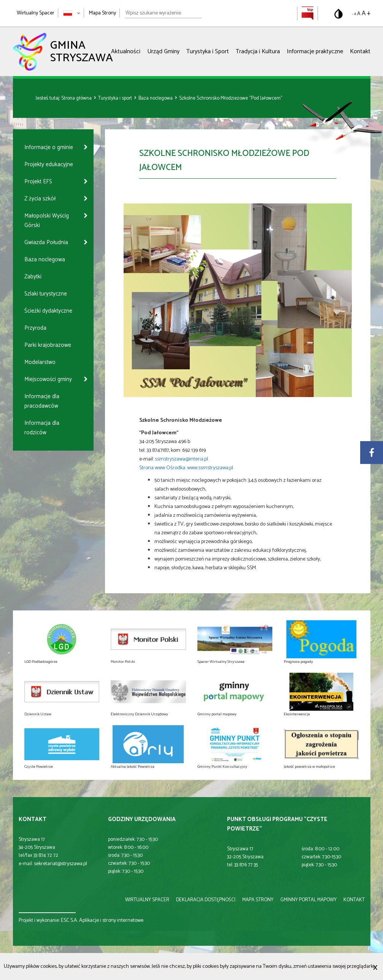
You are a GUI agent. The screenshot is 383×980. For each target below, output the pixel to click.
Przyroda (35, 328)
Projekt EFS (38, 182)
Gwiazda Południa (46, 242)
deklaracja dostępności (206, 900)
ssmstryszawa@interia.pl (182, 459)
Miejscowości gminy (48, 379)
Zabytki (33, 277)
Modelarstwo (40, 362)
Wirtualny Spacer (36, 13)
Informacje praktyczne (315, 52)
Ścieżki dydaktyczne (48, 311)
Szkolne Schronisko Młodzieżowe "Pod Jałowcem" (231, 98)
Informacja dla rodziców (42, 428)
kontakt (354, 900)
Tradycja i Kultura (258, 52)
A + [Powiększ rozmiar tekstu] (366, 13)
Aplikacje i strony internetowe (111, 920)
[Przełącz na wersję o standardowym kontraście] (339, 14)
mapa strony (258, 900)
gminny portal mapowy (308, 900)
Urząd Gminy (163, 52)
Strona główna (77, 98)
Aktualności (126, 52)
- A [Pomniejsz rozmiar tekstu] (354, 14)
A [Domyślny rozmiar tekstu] (359, 14)
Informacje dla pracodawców (42, 401)
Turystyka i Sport (208, 52)
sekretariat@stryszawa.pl (60, 864)
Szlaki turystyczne (46, 294)
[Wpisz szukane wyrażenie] (163, 13)
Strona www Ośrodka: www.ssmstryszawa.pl (186, 468)
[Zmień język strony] (72, 13)
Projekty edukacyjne (49, 164)
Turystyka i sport (116, 98)
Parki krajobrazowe (48, 345)
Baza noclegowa (156, 98)
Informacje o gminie (49, 147)
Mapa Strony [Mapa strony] (103, 13)
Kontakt (360, 52)
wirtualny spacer (147, 900)
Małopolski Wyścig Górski (47, 221)
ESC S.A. (69, 920)
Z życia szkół (40, 199)
